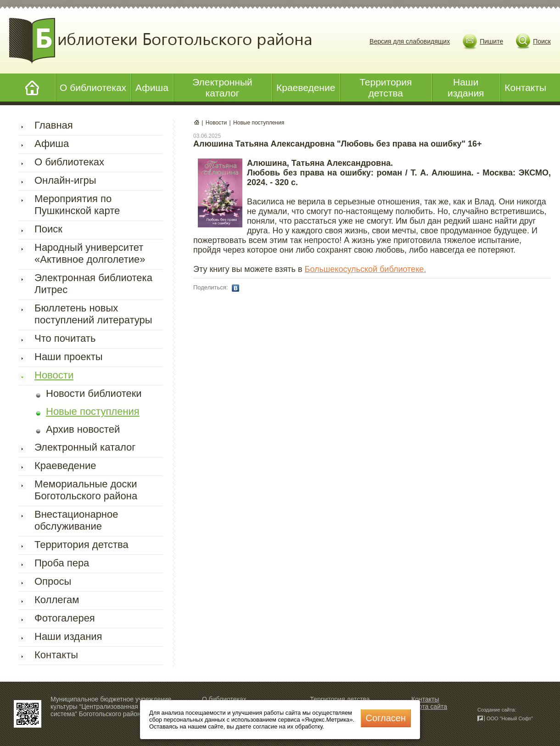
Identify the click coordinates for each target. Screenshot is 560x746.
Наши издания (466, 88)
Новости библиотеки (94, 393)
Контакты (525, 88)
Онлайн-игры (65, 180)
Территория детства (386, 88)
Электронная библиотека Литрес (93, 284)
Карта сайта (429, 706)
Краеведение (306, 88)
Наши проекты (69, 357)
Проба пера (62, 563)
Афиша (152, 88)
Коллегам (57, 600)
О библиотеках (93, 88)
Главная (54, 125)
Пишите (491, 41)
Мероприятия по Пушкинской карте (77, 205)
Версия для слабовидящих (410, 41)
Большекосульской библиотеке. (366, 269)
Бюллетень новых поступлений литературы (93, 314)
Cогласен (386, 718)
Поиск (542, 41)
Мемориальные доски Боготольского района (86, 490)
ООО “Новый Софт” (510, 718)
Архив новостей (83, 429)
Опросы (53, 581)
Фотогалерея (65, 618)
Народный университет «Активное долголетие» (90, 253)
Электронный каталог (222, 88)
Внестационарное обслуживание (76, 520)
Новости (54, 375)
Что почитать (65, 338)
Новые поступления (93, 411)
